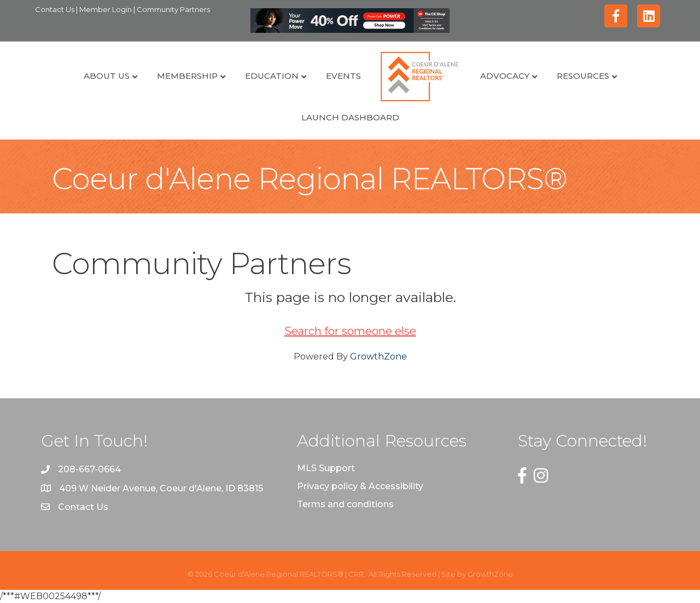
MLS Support (326, 468)
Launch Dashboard (350, 117)
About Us (107, 76)
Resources (583, 76)
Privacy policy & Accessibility (360, 486)
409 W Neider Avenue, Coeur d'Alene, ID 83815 (161, 488)
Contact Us (56, 9)
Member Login (106, 9)
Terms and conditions (345, 504)
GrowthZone (378, 356)
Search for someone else (350, 331)
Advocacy (505, 76)
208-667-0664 (89, 469)
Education (272, 76)
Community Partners (173, 9)
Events (343, 76)
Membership (187, 76)
